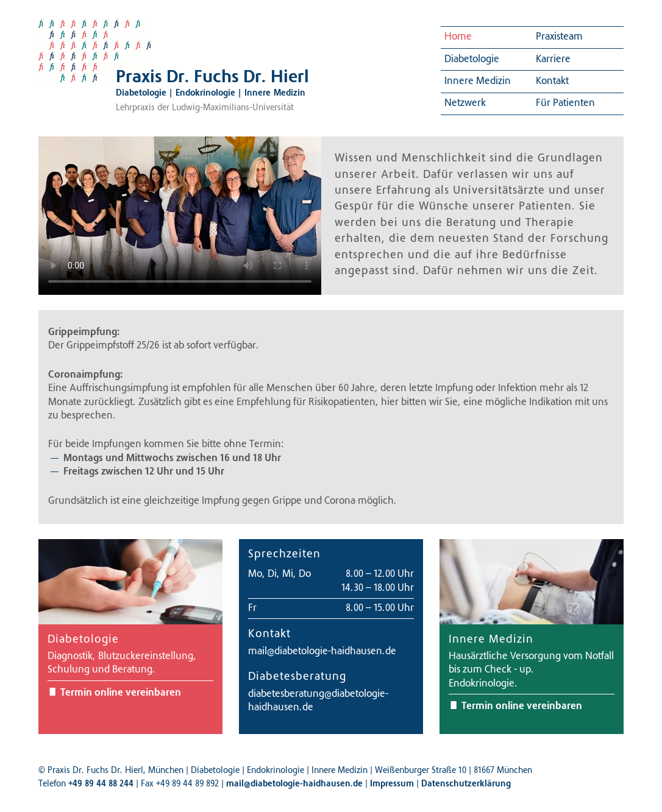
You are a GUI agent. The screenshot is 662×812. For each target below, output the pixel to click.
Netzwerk (465, 104)
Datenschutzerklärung (466, 785)
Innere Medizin (478, 82)
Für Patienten (565, 104)
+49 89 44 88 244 (101, 785)
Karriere (553, 60)
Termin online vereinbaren (121, 693)
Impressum (392, 785)
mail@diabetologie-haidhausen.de (322, 652)
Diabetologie (472, 60)
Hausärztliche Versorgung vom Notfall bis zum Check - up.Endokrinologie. (531, 670)
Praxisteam (559, 37)
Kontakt (552, 82)
